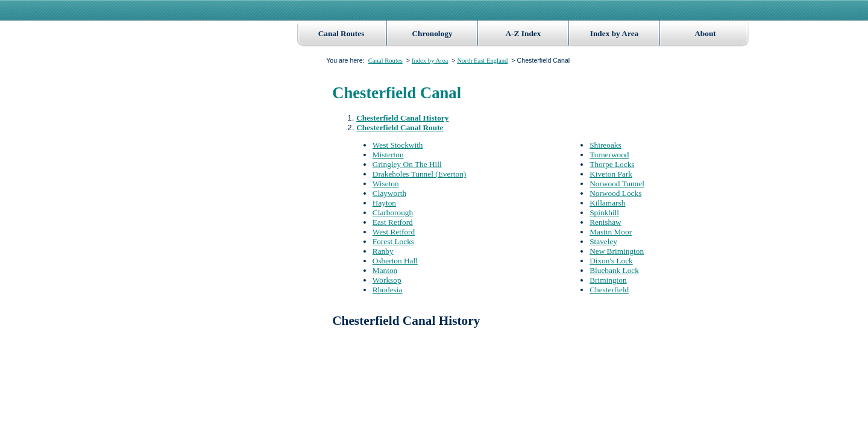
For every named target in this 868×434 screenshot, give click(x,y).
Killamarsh (607, 203)
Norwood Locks (615, 193)
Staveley (603, 241)
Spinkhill (604, 212)
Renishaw (605, 222)
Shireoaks (605, 145)
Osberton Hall (395, 261)
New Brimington (617, 251)
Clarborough (393, 212)
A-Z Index (524, 33)
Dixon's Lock (611, 261)
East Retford (393, 222)
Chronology (432, 33)
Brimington (608, 280)
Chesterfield (609, 290)
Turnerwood (609, 155)
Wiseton (386, 184)
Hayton (384, 203)
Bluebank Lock (614, 270)
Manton (385, 270)
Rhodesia (388, 290)
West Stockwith (398, 145)
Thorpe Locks (612, 164)
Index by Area (614, 33)
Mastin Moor (611, 232)
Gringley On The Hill (407, 164)
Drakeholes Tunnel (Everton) (419, 174)
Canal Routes (341, 33)
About (705, 33)
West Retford (394, 232)
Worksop (387, 280)
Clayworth (389, 193)
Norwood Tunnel (617, 184)
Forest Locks (393, 241)
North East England (482, 61)
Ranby (383, 251)
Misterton (388, 155)
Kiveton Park (611, 174)
